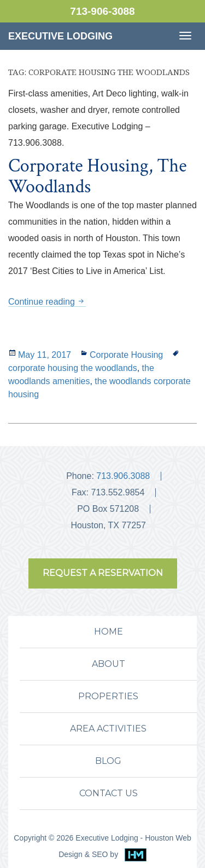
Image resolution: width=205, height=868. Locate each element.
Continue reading (47, 302)
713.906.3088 (123, 476)
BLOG (108, 761)
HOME (109, 632)
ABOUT (109, 664)
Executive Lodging (60, 36)
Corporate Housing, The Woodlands (97, 176)
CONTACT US (109, 793)
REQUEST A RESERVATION (103, 573)
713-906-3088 (102, 11)
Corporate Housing (126, 355)
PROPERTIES (108, 696)
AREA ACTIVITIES (108, 729)
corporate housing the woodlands (73, 368)
